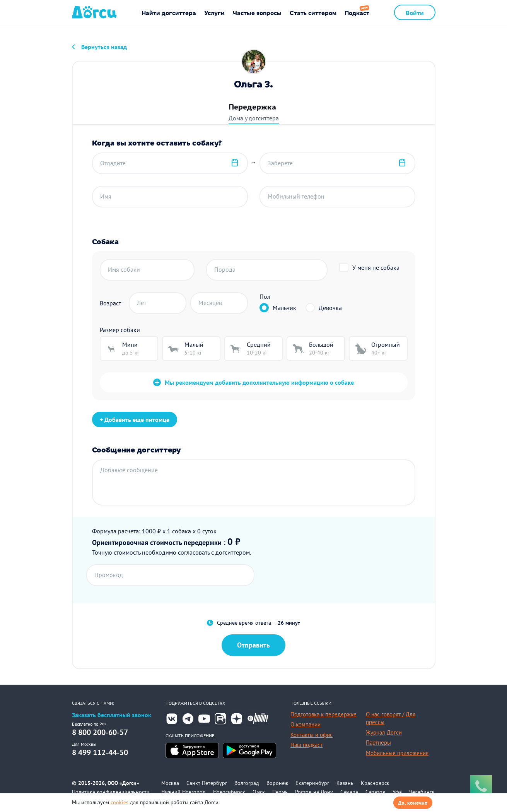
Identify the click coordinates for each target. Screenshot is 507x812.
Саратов (375, 792)
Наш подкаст (306, 745)
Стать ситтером (313, 12)
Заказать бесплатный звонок (112, 715)
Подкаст (357, 12)
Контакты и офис (312, 735)
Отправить (253, 645)
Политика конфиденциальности (111, 792)
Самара (349, 792)
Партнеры (378, 743)
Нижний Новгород (184, 792)
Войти (415, 12)
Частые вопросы (257, 12)
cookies (119, 802)
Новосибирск (229, 792)
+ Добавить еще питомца (135, 420)
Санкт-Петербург (207, 783)
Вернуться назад (104, 47)
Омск (259, 792)
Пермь (280, 792)
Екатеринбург (312, 783)
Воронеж (277, 783)
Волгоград (247, 783)
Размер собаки (120, 330)
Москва (170, 783)
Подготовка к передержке (323, 714)
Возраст (110, 303)
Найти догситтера (169, 12)
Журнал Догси (384, 732)
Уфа (397, 792)
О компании (306, 724)
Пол (265, 296)
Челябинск (422, 792)
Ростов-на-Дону (314, 792)
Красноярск (375, 783)
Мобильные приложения (397, 753)
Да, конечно (413, 803)
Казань (345, 783)
